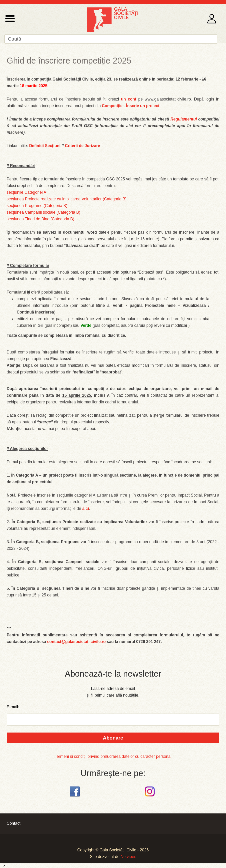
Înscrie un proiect (143, 106)
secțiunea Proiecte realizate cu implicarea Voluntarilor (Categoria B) (67, 199)
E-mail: (13, 707)
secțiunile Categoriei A (26, 192)
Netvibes (128, 857)
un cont (129, 99)
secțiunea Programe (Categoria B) (37, 206)
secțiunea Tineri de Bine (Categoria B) (40, 219)
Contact (13, 823)
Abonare (113, 738)
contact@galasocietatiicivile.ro (76, 642)
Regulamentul (183, 119)
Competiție (112, 106)
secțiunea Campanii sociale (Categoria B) (43, 212)
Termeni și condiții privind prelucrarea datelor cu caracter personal (113, 757)
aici (86, 509)
